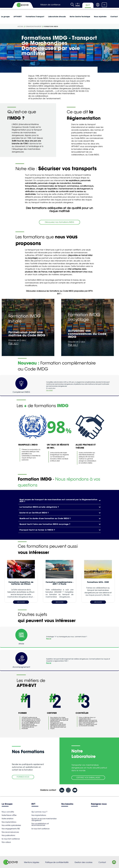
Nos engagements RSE (11, 829)
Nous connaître (8, 812)
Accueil (20, 26)
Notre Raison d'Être (9, 815)
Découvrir (21, 602)
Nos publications (8, 835)
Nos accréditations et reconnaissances (40, 824)
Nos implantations (9, 822)
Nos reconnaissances (10, 832)
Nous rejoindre (100, 17)
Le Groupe (7, 804)
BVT (33, 804)
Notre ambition (8, 819)
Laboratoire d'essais (57, 17)
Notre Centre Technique (80, 17)
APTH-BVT (18, 17)
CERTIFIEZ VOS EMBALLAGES (88, 778)
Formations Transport (35, 17)
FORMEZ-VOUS (23, 777)
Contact (102, 862)
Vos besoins (67, 804)
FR (104, 5)
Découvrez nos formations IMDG (59, 222)
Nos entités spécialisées (11, 825)
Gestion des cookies (83, 862)
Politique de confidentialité (57, 862)
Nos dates (49, 390)
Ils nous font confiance (11, 839)
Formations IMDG (51, 26)
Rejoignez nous (99, 804)
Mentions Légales (32, 862)
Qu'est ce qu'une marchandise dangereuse (44, 819)
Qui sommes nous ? (39, 812)
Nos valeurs (6, 842)
